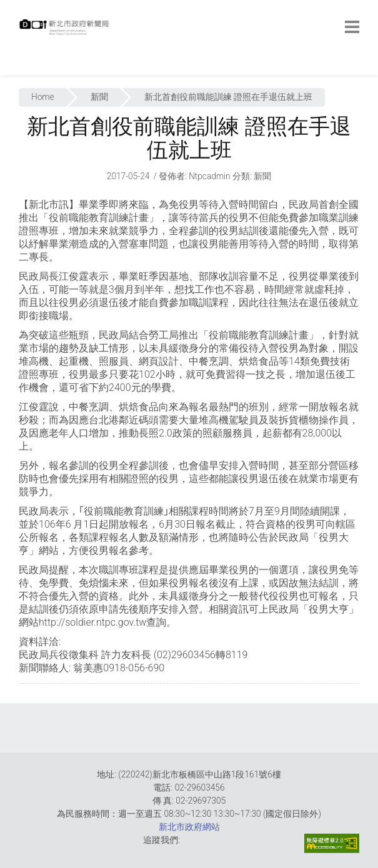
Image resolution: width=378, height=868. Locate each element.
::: (22, 68)
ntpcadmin (210, 176)
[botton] (352, 27)
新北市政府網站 (189, 827)
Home (43, 97)
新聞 (99, 97)
